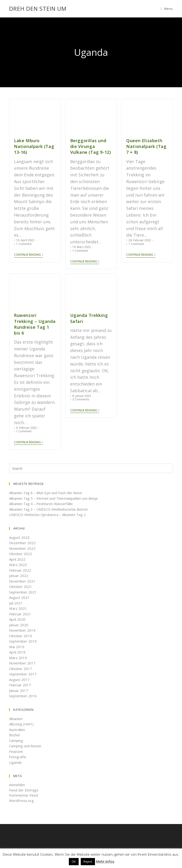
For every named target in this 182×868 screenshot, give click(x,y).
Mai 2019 (17, 647)
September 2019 (23, 641)
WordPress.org (21, 800)
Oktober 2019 (21, 636)
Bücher (15, 735)
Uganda (15, 762)
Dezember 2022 (22, 543)
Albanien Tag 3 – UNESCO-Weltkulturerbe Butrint (48, 509)
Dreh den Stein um (38, 8)
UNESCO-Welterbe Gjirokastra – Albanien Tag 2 (47, 515)
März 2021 (18, 608)
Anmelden (17, 785)
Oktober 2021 (21, 586)
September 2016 (23, 696)
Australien (17, 729)
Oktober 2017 (21, 668)
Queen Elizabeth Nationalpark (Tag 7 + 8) (146, 146)
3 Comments (81, 399)
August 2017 (19, 679)
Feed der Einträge (24, 790)
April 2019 (17, 652)
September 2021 (23, 592)
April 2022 (17, 559)
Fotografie (18, 757)
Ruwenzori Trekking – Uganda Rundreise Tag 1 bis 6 (35, 324)
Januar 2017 (19, 690)
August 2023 (19, 537)
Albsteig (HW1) (21, 724)
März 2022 (18, 565)
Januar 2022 (19, 576)
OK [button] (74, 861)
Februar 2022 (20, 570)
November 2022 (22, 548)
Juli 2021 (16, 603)
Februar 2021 (20, 614)
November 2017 (22, 663)
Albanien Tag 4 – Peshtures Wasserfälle (41, 504)
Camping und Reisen (25, 746)
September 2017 (23, 674)
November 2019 (22, 630)
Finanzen (16, 751)
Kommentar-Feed (23, 795)
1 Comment (24, 244)
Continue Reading (28, 255)
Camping (16, 740)
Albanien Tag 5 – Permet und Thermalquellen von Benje (54, 498)
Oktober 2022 (21, 554)
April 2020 (17, 619)
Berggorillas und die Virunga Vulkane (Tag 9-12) (91, 146)
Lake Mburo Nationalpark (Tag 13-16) (34, 146)
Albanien (16, 718)
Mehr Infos (105, 861)
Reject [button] (88, 861)
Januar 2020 (19, 625)
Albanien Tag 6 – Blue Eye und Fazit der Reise (46, 493)
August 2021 (19, 597)
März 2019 (18, 657)
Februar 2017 (20, 685)
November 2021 (22, 581)
